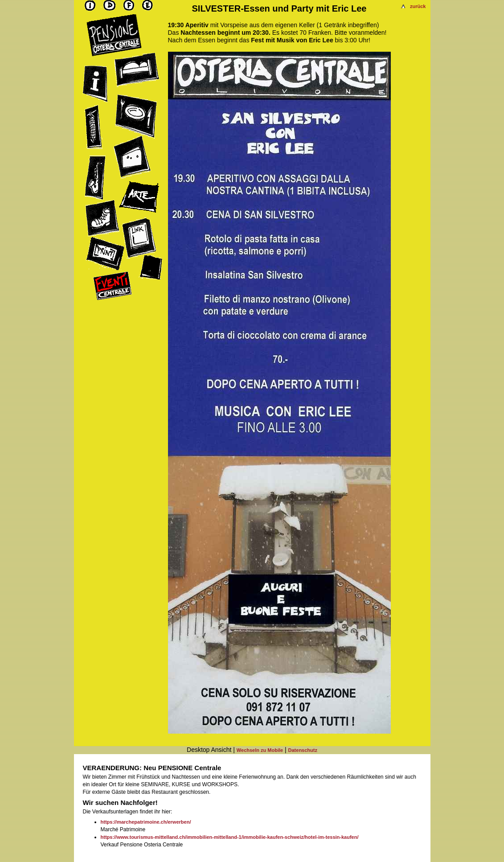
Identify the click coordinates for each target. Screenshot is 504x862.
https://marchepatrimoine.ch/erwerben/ (146, 822)
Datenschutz (303, 750)
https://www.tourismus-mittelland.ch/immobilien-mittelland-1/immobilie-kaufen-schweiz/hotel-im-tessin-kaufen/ (230, 837)
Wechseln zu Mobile (260, 750)
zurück (418, 6)
